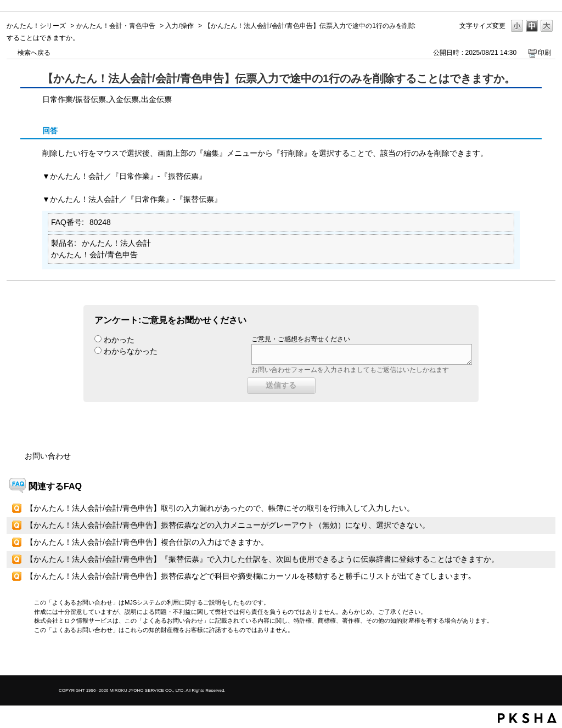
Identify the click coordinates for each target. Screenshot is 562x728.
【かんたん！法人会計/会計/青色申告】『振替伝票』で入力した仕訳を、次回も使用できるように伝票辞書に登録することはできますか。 (262, 559)
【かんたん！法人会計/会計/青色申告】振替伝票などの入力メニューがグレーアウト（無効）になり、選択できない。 (228, 525)
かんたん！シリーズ (36, 26)
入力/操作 (179, 26)
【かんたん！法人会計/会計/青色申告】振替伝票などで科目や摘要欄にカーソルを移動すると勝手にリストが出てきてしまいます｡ (249, 576)
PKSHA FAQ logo (527, 718)
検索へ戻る (34, 53)
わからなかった (131, 351)
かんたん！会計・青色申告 (116, 26)
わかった (119, 340)
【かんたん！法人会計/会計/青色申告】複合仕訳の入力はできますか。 (147, 542)
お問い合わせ (48, 456)
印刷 (544, 53)
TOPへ (528, 658)
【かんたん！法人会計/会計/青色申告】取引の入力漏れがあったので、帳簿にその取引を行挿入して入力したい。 (220, 508)
